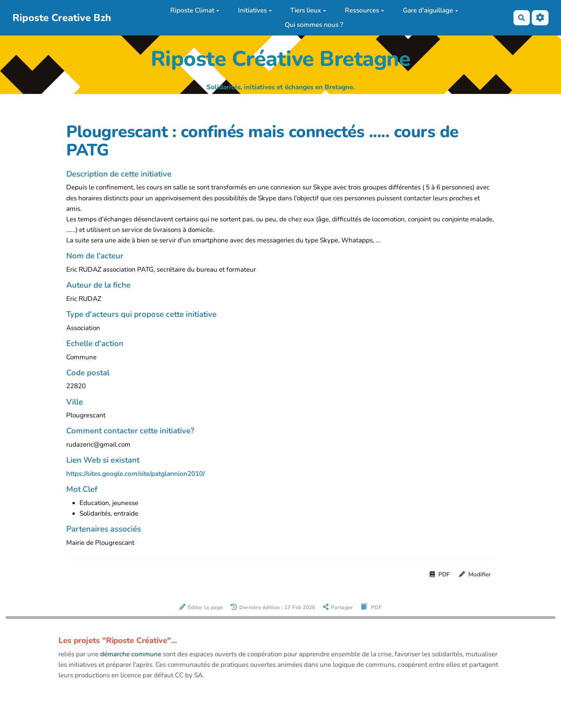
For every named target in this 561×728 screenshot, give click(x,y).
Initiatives (255, 10)
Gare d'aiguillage (430, 10)
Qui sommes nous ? (314, 25)
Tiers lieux (308, 10)
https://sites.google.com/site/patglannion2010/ (136, 474)
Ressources (364, 10)
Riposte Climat (195, 10)
